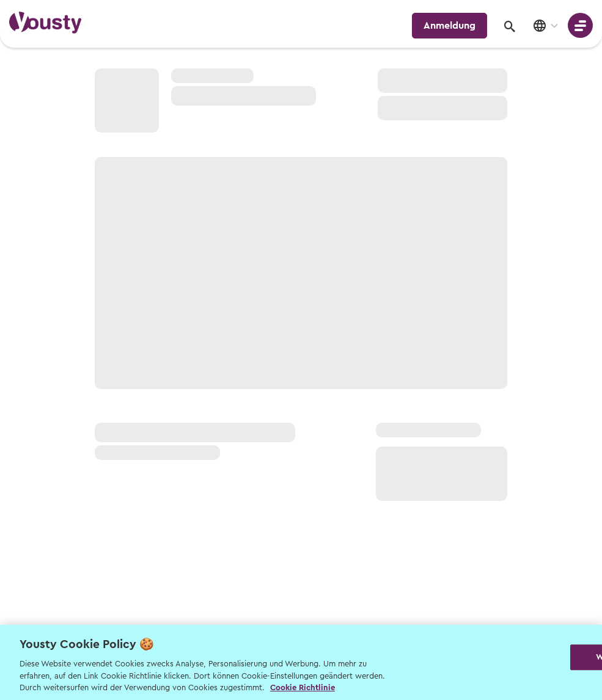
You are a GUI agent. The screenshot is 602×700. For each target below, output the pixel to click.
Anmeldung (450, 26)
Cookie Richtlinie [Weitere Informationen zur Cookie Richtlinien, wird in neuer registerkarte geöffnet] (303, 687)
